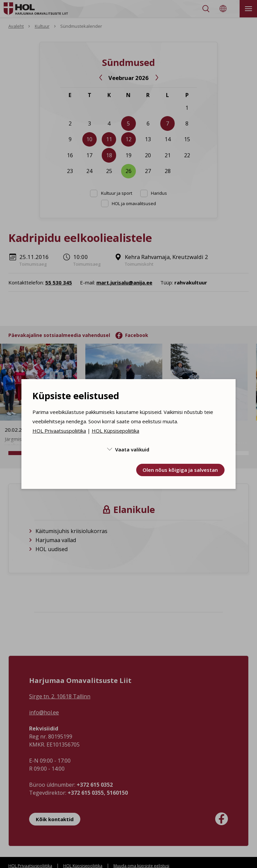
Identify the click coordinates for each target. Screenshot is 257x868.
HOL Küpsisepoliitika (115, 431)
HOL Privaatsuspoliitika (59, 431)
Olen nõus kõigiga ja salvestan (180, 470)
